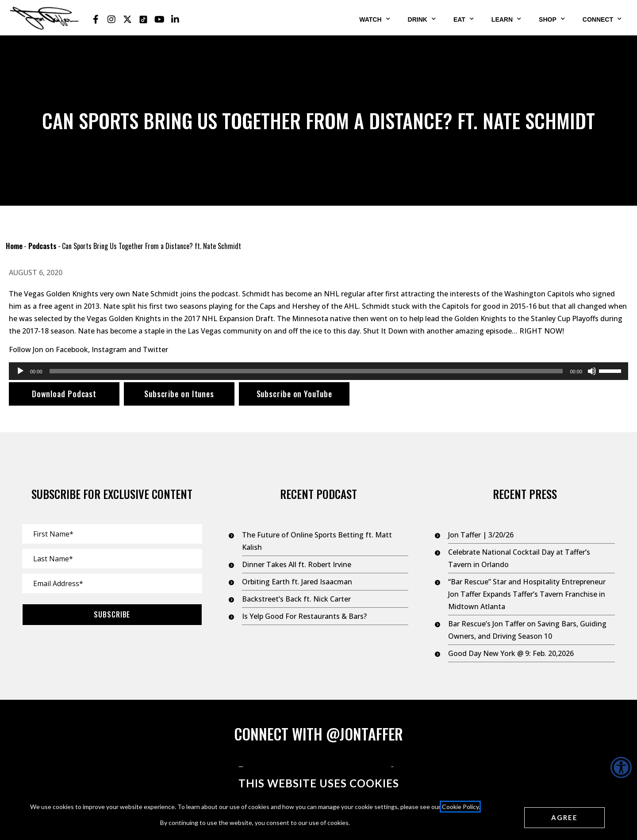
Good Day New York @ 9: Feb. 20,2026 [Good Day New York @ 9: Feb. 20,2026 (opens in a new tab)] (511, 653)
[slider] (306, 371)
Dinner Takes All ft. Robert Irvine (297, 564)
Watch (374, 19)
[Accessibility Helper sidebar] (621, 767)
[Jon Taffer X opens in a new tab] (127, 19)
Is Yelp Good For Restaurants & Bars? (304, 616)
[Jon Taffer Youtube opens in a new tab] (159, 19)
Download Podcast (64, 394)
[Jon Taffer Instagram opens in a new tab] (111, 19)
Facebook (72, 349)
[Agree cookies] (564, 818)
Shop (552, 19)
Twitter (155, 349)
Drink (422, 19)
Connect (602, 19)
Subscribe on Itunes (179, 394)
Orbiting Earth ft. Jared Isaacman (297, 582)
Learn (506, 19)
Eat (464, 19)
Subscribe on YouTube (294, 394)
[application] (318, 371)
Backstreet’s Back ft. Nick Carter (296, 599)
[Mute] (592, 371)
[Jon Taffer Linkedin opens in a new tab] (175, 19)
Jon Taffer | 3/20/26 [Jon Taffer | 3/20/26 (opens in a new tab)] (481, 535)
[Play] (20, 371)
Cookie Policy (460, 807)
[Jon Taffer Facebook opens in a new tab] (96, 19)
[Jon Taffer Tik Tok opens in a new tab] (143, 19)
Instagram (109, 349)
